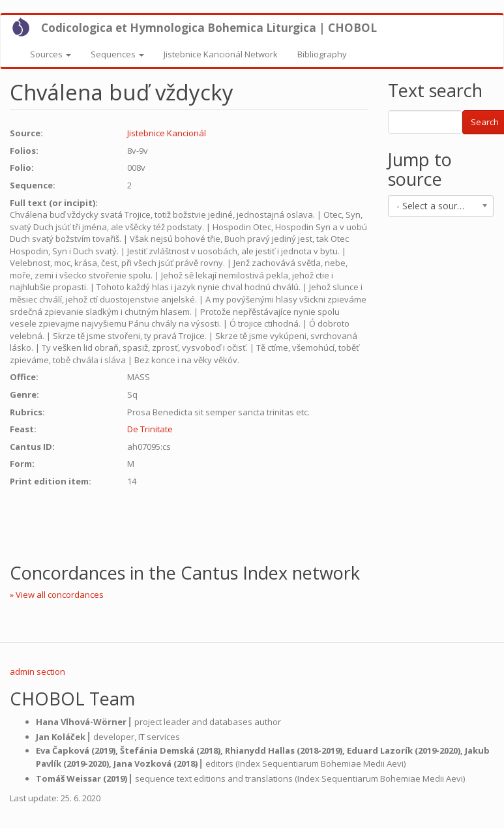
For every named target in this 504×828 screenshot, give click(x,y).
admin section (37, 672)
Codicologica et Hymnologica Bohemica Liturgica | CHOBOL (209, 28)
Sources (51, 54)
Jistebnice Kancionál (167, 133)
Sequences (117, 54)
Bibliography (322, 54)
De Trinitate (150, 429)
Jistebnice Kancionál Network (221, 54)
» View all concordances (57, 595)
